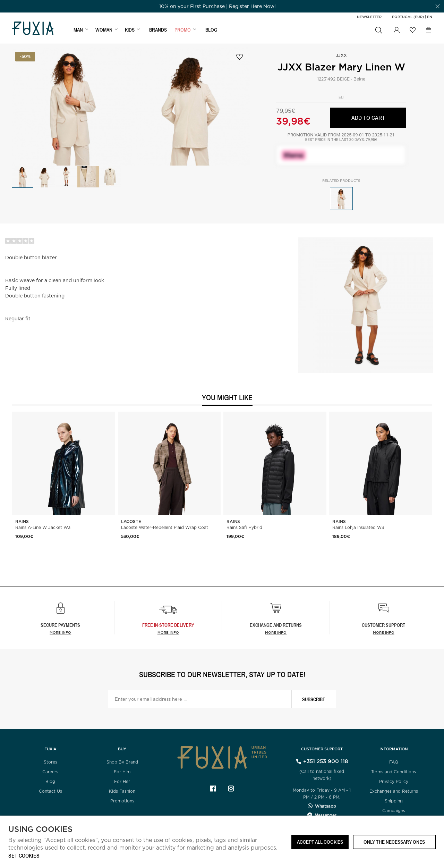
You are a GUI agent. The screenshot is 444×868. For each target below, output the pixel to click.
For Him (122, 772)
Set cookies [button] (24, 856)
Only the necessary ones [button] (394, 842)
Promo (183, 30)
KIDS (130, 30)
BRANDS (158, 30)
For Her (122, 781)
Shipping (394, 801)
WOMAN (104, 30)
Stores (50, 762)
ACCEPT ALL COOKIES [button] (320, 842)
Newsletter (369, 17)
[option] (217, 6)
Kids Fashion (122, 791)
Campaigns (394, 811)
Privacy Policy (394, 781)
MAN (78, 30)
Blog (50, 781)
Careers (50, 772)
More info (60, 632)
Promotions (122, 801)
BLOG (211, 30)
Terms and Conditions (394, 772)
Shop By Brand (122, 762)
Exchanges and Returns (394, 791)
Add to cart (368, 117)
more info (168, 632)
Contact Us (50, 791)
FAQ (394, 762)
